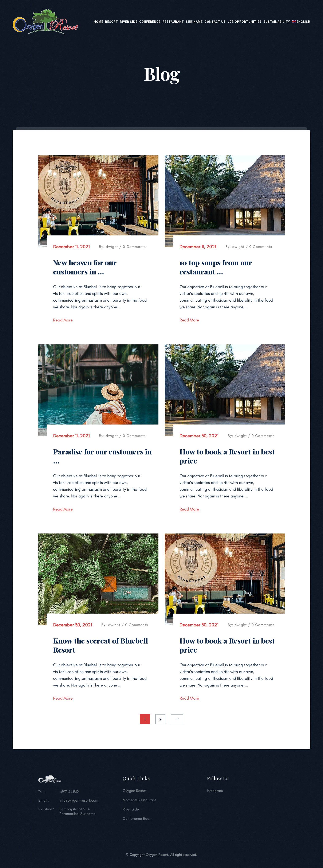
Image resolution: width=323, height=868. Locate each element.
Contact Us (215, 22)
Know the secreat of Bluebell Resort (101, 645)
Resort (112, 22)
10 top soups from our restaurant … (216, 267)
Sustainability (277, 22)
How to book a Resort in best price (227, 456)
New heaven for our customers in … (85, 267)
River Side (129, 22)
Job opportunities (245, 22)
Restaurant (173, 22)
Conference (150, 22)
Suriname (194, 22)
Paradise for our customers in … (102, 456)
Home (99, 22)
